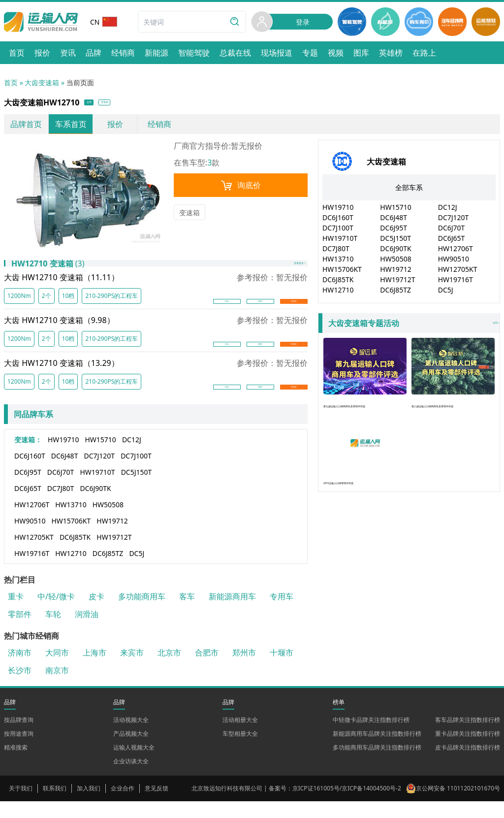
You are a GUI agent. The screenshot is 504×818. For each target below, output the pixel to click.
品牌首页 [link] (26, 128)
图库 (260, 312)
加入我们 (89, 805)
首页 (11, 82)
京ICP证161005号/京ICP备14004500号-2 (347, 805)
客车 (187, 613)
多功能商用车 (142, 613)
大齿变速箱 (42, 82)
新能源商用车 (232, 613)
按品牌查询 (19, 736)
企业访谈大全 (131, 778)
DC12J (132, 456)
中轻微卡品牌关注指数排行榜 (371, 736)
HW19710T (97, 489)
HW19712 (112, 538)
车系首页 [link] (71, 128)
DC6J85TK (75, 554)
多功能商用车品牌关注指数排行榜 (377, 764)
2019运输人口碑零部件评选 (365, 469)
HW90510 (30, 538)
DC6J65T (28, 505)
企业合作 (123, 805)
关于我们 (21, 805)
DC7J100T (136, 473)
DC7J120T (99, 473)
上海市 (94, 669)
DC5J (137, 570)
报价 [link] (115, 128)
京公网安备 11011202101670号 (458, 805)
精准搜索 (16, 764)
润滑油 (87, 631)
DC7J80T (61, 505)
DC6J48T (65, 473)
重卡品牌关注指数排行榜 (468, 750)
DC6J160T (30, 473)
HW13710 (71, 521)
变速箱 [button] (129, 104)
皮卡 (96, 613)
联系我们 (55, 805)
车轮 (53, 631)
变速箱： (28, 456)
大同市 (57, 669)
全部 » (411, 327)
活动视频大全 (131, 736)
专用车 (282, 613)
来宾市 (132, 669)
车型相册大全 (240, 750)
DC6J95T (28, 489)
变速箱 (189, 216)
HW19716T (32, 570)
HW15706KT (71, 538)
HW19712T (114, 554)
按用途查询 (19, 750)
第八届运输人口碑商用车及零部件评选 (453, 382)
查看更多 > (285, 274)
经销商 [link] (159, 128)
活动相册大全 (240, 736)
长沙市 (20, 687)
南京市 (57, 687)
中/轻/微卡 (56, 613)
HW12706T (32, 521)
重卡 (16, 613)
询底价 (241, 189)
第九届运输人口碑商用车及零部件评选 (365, 382)
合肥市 (207, 669)
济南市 (20, 669)
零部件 (20, 631)
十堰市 (282, 669)
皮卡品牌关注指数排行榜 (468, 764)
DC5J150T (137, 489)
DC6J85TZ (108, 570)
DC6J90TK (95, 505)
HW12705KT (34, 554)
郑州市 (244, 669)
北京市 (169, 669)
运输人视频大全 (134, 764)
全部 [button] (96, 104)
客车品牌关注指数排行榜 (468, 736)
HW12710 (71, 570)
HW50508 (108, 521)
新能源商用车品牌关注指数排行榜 (377, 750)
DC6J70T (61, 489)
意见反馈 (157, 805)
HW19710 (63, 456)
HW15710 (100, 456)
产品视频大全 (131, 750)
